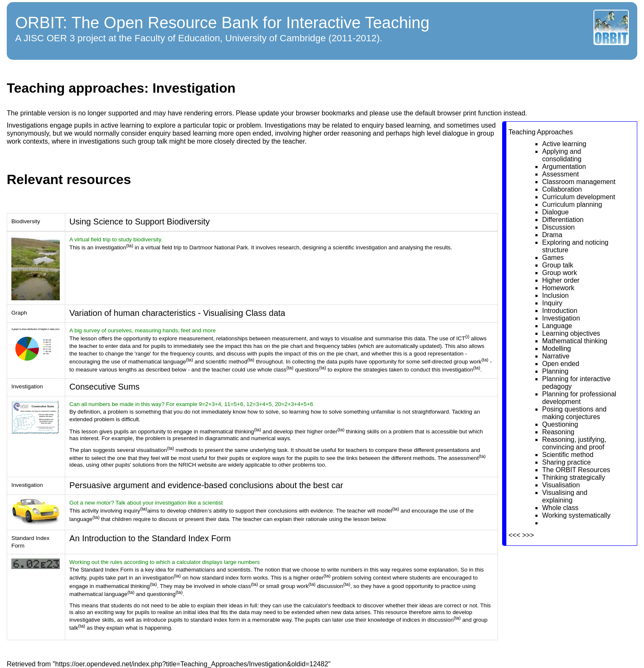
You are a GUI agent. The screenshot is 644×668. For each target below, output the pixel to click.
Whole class (560, 508)
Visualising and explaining (565, 496)
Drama (552, 235)
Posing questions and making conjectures (574, 413)
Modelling (556, 349)
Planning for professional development (579, 398)
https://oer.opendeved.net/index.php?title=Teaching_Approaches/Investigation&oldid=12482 (192, 664)
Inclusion (555, 295)
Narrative (556, 356)
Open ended (561, 364)
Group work (560, 273)
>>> (528, 535)
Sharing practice (567, 462)
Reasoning (558, 432)
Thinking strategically (573, 477)
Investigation (561, 318)
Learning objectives (571, 333)
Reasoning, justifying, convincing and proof (574, 443)
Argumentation (564, 167)
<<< (514, 535)
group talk (152, 141)
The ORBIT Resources (576, 470)
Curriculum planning (572, 204)
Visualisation (561, 485)
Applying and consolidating (562, 155)
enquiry (373, 125)
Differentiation (563, 220)
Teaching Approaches (541, 132)
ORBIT (39, 23)
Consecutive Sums (105, 387)
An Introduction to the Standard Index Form (150, 538)
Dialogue (555, 212)
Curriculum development (579, 197)
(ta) (130, 246)
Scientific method (568, 455)
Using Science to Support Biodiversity (140, 222)
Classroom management (579, 182)
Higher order (561, 280)
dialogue (455, 133)
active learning (122, 125)
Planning (555, 371)
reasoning (356, 133)
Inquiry (552, 303)
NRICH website (198, 465)
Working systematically (576, 515)
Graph (19, 313)
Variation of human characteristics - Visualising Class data (177, 313)
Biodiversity (26, 221)
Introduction (560, 311)
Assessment (560, 174)
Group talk (558, 265)
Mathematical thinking (575, 341)
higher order (321, 133)
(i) (467, 337)
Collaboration (562, 189)
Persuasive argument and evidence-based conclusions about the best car (206, 485)
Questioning (560, 424)
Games (553, 258)
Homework (558, 288)
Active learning (564, 144)
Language (557, 326)
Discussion (558, 227)
